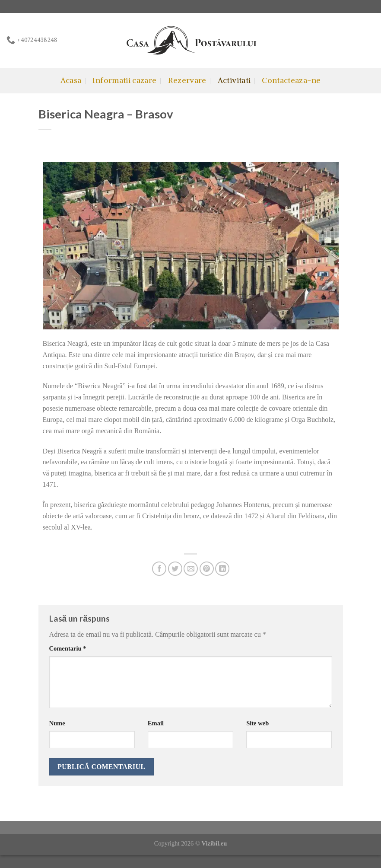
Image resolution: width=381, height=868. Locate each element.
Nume (57, 723)
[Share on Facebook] (159, 569)
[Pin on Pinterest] (207, 569)
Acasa (71, 80)
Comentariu (68, 648)
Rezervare (187, 80)
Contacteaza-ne (291, 80)
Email (156, 723)
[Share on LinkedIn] (222, 569)
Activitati (234, 80)
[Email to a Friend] (191, 569)
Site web (257, 723)
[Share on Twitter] (175, 569)
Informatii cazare (124, 80)
